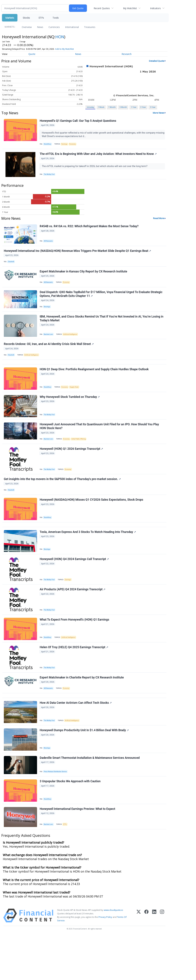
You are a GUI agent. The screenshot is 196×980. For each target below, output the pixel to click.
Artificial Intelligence (72, 345)
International (72, 27)
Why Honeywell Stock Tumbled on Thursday (70, 414)
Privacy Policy (105, 962)
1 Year (134, 107)
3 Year (143, 107)
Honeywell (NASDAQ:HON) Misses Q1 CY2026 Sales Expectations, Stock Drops (92, 524)
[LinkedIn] (154, 960)
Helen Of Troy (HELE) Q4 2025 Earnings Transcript (74, 680)
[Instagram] (162, 960)
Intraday (90, 107)
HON (60, 37)
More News (159, 113)
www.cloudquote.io (113, 955)
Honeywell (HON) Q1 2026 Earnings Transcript (72, 470)
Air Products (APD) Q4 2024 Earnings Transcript (73, 619)
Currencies (54, 27)
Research (127, 54)
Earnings (66, 145)
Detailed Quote (157, 61)
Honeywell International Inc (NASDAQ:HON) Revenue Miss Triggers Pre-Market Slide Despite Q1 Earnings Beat (78, 256)
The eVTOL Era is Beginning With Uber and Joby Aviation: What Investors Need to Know (99, 156)
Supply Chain (77, 403)
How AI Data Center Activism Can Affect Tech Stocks (76, 741)
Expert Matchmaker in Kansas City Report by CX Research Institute (84, 279)
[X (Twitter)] (139, 960)
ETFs (41, 18)
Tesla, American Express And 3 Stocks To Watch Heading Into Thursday (88, 559)
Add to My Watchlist (64, 49)
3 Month (123, 107)
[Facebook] (146, 960)
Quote (32, 54)
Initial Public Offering (81, 458)
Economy (75, 145)
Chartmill (12, 267)
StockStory (48, 145)
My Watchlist (130, 8)
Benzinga (48, 316)
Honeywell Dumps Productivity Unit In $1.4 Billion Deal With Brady (85, 770)
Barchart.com (49, 345)
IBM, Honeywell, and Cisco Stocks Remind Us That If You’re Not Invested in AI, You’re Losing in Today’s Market (102, 329)
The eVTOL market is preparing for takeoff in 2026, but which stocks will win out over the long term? (95, 168)
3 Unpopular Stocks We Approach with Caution (71, 824)
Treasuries (90, 27)
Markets (10, 18)
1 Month (112, 107)
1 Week (101, 107)
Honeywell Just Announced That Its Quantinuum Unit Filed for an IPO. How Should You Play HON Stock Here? (100, 445)
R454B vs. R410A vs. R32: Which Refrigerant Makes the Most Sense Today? (90, 230)
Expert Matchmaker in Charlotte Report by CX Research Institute (82, 712)
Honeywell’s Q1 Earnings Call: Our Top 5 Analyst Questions (78, 121)
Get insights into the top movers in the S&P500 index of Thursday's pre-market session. (63, 501)
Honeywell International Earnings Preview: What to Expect (78, 853)
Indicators (155, 8)
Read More (159, 222)
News (40, 27)
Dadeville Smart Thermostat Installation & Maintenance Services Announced (90, 799)
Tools (56, 18)
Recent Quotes (102, 8)
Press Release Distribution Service (57, 812)
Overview (27, 27)
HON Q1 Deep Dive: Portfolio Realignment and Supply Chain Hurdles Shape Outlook (95, 385)
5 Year (153, 107)
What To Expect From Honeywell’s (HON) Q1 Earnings (75, 651)
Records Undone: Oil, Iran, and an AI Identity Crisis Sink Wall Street (49, 357)
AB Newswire (49, 245)
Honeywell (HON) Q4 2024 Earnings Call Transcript (75, 588)
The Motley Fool (50, 177)
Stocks (26, 18)
